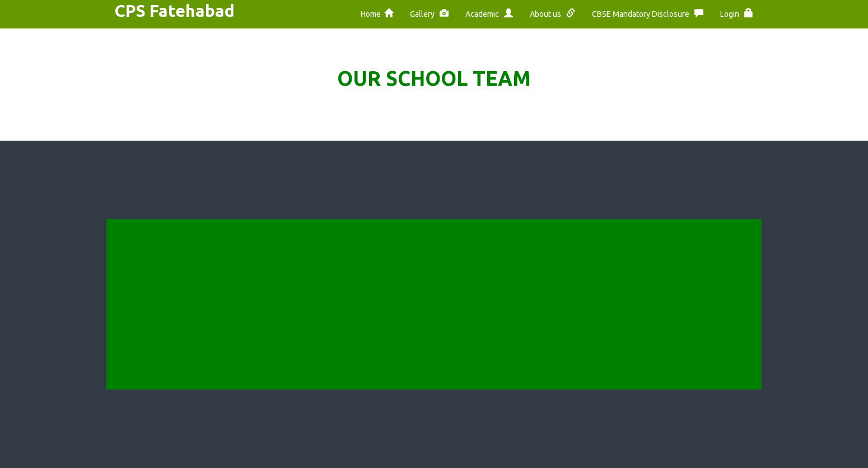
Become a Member (510, 332)
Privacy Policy (405, 315)
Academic (489, 14)
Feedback (492, 265)
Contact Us (278, 349)
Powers (270, 315)
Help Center (402, 265)
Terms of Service (412, 282)
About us (552, 14)
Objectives (277, 282)
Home (377, 14)
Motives (272, 265)
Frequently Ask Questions (525, 282)
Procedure (399, 349)
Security (395, 298)
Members (274, 332)
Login (737, 14)
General (488, 349)
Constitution (281, 298)
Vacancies (398, 332)
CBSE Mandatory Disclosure (648, 14)
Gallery (429, 14)
